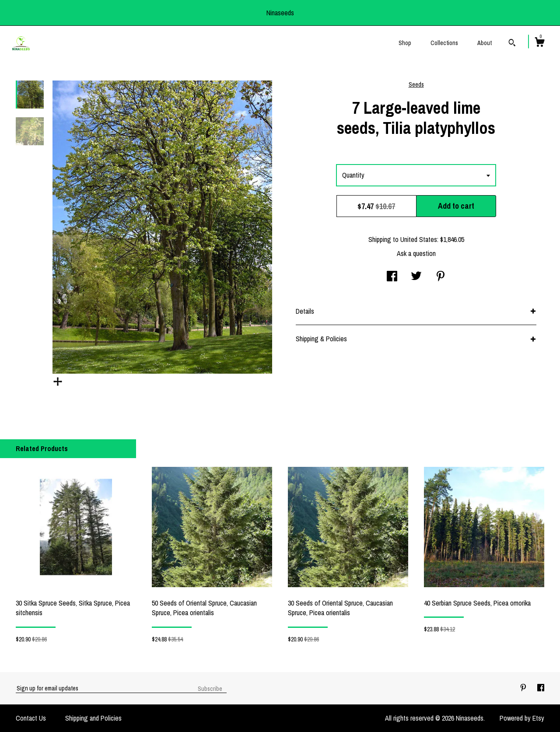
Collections (444, 43)
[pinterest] (524, 688)
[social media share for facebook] (392, 277)
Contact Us (31, 718)
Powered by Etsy (522, 718)
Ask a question (416, 253)
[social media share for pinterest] (441, 277)
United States (419, 239)
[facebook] (541, 688)
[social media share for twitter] (416, 277)
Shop (405, 43)
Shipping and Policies (93, 718)
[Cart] (539, 43)
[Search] (512, 44)
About (485, 43)
